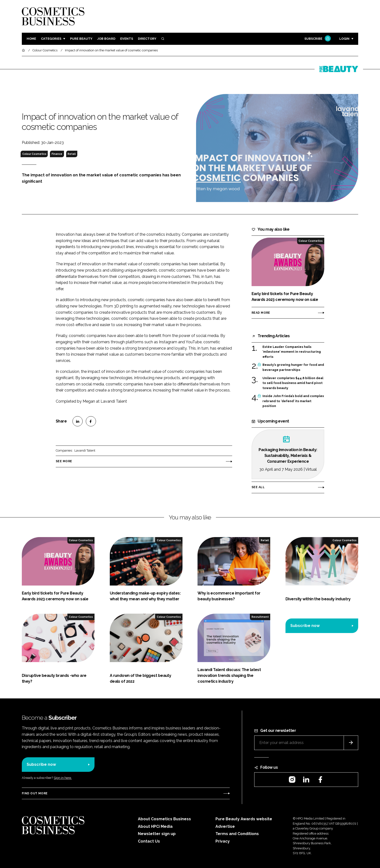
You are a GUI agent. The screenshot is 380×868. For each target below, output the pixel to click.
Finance (57, 154)
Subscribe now (305, 626)
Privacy (223, 841)
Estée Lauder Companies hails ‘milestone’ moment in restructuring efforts (292, 352)
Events (127, 39)
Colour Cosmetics (34, 154)
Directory (147, 39)
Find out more (35, 793)
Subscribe (317, 39)
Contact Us (149, 841)
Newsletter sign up (157, 834)
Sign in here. (63, 778)
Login (344, 39)
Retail (72, 154)
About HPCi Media (155, 826)
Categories (51, 39)
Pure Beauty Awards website (244, 819)
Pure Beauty (81, 39)
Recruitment (260, 617)
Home (31, 39)
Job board (106, 39)
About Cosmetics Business (164, 819)
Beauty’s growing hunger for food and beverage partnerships (293, 367)
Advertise (225, 826)
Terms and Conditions (237, 834)
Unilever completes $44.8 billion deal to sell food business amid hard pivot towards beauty (293, 383)
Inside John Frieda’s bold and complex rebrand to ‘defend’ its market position (293, 401)
